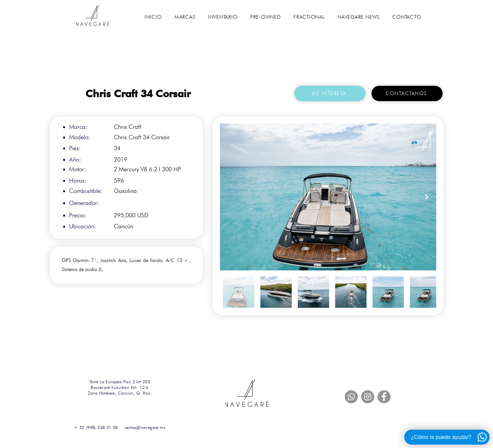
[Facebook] (384, 397)
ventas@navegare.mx (145, 427)
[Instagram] (368, 397)
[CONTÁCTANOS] (407, 93)
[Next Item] (427, 197)
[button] (185, 17)
